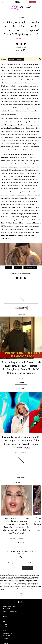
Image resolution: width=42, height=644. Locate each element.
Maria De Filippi (30, 268)
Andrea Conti (22, 39)
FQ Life (12, 11)
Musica (29, 11)
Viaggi (33, 11)
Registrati (27, 568)
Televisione (18, 11)
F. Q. (22, 378)
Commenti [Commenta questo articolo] (21, 50)
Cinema (24, 11)
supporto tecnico (34, 588)
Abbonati (33, 2)
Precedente (21, 308)
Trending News (5, 11)
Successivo (21, 383)
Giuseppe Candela (17, 538)
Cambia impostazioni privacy (10, 611)
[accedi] (39, 2)
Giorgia (18, 268)
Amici (9, 268)
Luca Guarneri (22, 453)
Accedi (15, 568)
